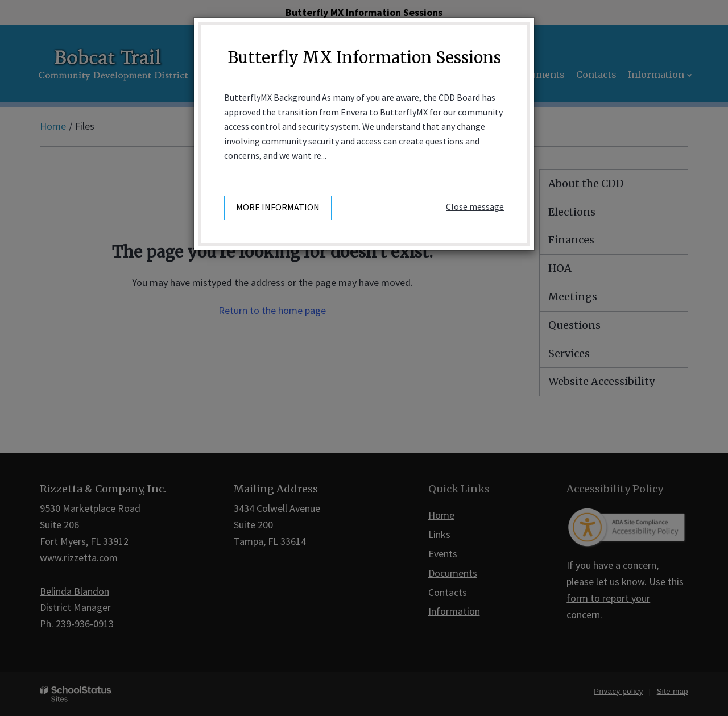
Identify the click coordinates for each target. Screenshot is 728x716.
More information (278, 207)
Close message (475, 206)
